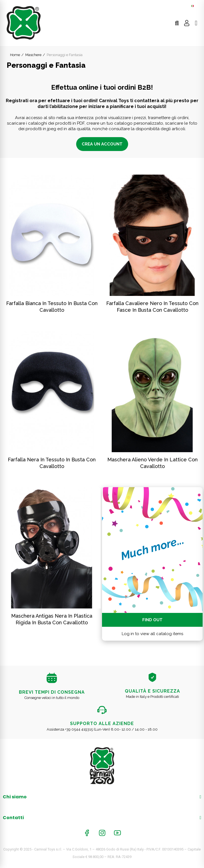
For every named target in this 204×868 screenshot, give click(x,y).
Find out (152, 620)
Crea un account (102, 144)
